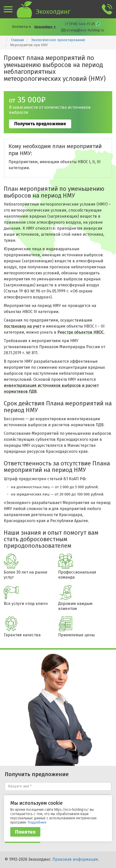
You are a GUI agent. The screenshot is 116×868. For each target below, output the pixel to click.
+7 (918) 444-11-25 (80, 24)
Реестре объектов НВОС (81, 332)
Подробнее (37, 822)
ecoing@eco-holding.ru (85, 30)
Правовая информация (75, 859)
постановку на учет (23, 326)
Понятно (25, 832)
